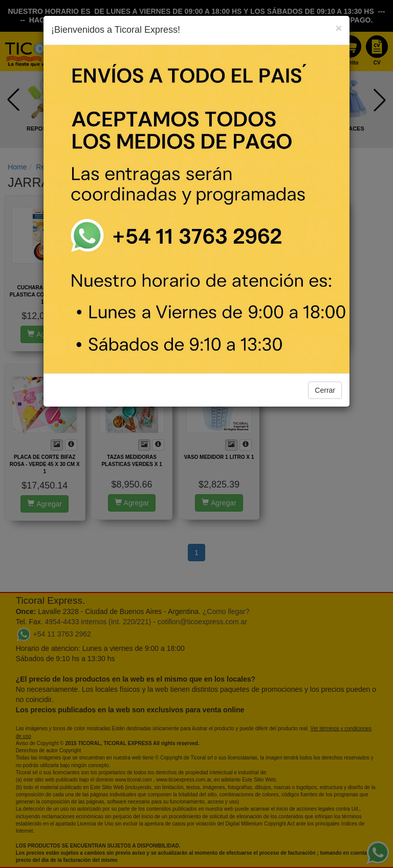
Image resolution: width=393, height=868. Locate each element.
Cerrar (325, 390)
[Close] (339, 28)
